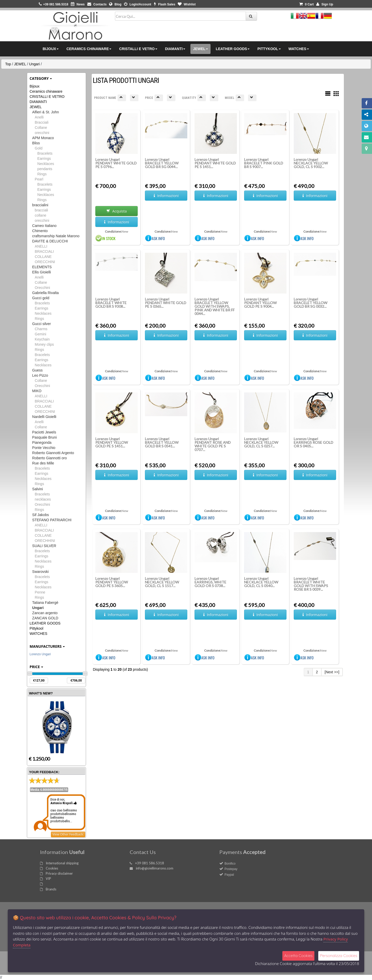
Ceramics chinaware (46, 91)
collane (41, 215)
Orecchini (42, 288)
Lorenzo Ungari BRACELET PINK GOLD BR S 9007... (264, 163)
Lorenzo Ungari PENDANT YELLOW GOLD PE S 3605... (112, 582)
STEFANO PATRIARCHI (52, 520)
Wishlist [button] (187, 4)
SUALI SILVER (44, 546)
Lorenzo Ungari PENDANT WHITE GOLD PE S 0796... (116, 163)
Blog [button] (115, 4)
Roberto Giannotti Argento (53, 453)
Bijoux (35, 86)
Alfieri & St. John (46, 112)
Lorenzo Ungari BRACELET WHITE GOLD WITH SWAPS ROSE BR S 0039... (311, 584)
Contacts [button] (97, 4)
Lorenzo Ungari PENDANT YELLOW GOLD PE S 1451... (112, 442)
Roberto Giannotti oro (50, 458)
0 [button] (306, 4)
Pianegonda (42, 442)
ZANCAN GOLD (45, 618)
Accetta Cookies (298, 956)
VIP (48, 879)
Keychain (42, 339)
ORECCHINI (45, 262)
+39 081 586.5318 (150, 863)
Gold (39, 148)
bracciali (41, 210)
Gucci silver (42, 324)
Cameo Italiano (44, 226)
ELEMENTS (42, 267)
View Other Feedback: (68, 834)
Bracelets (45, 153)
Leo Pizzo (40, 375)
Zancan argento (45, 613)
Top (8, 64)
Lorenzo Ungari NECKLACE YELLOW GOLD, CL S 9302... (311, 163)
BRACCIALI (44, 251)
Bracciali (42, 122)
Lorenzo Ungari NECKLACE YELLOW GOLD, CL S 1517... (162, 582)
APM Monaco (43, 138)
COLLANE (43, 257)
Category (41, 78)
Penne (40, 592)
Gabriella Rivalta (46, 293)
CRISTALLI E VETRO (47, 97)
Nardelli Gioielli (44, 417)
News (78, 4)
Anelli (39, 117)
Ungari (34, 64)
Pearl (39, 179)
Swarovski (41, 572)
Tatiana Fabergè (45, 603)
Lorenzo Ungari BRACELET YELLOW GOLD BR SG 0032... (311, 303)
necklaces (43, 499)
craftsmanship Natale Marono (56, 236)
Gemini (41, 334)
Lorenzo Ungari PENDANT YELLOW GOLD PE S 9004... (260, 303)
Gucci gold (41, 298)
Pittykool (37, 628)
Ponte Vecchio (44, 448)
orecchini (42, 133)
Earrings (44, 159)
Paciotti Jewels (44, 432)
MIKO (37, 391)
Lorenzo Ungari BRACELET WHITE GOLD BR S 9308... (111, 303)
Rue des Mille (43, 463)
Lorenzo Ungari (40, 654)
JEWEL (20, 64)
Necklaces (46, 164)
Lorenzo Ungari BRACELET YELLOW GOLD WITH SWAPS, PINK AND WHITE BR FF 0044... (215, 306)
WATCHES (38, 634)
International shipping (62, 863)
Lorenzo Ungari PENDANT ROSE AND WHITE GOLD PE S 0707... (213, 444)
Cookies (52, 868)
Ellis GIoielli (42, 272)
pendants (45, 169)
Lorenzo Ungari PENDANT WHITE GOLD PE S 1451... (215, 163)
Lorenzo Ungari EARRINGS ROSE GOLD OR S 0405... (313, 442)
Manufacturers (47, 646)
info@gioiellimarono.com (155, 868)
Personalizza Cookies (339, 956)
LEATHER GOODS (45, 623)
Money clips (44, 344)
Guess (37, 370)
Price (36, 667)
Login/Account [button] (138, 4)
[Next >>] (332, 672)
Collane (41, 128)
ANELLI (41, 246)
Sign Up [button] (325, 4)
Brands (51, 889)
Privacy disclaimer (59, 873)
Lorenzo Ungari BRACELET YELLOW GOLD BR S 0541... (162, 442)
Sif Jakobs (41, 515)
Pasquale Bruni (45, 437)
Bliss (36, 143)
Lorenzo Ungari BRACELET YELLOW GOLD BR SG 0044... (162, 163)
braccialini (40, 205)
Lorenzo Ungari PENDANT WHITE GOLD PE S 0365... (166, 303)
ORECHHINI (45, 541)
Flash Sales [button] (165, 4)
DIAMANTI (38, 102)
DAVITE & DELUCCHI (50, 241)
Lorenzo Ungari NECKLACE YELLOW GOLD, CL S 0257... (261, 442)
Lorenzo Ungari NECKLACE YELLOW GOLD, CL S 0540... (261, 582)
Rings (42, 174)
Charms (41, 329)
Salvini (38, 489)
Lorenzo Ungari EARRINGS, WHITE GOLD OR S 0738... (210, 582)
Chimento (40, 231)
